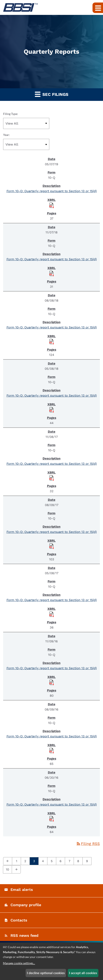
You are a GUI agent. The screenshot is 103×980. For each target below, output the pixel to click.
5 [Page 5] (53, 861)
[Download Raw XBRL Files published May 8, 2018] (52, 410)
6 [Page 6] (62, 861)
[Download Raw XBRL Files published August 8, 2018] (52, 341)
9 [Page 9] (88, 861)
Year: (7, 135)
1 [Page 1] (18, 861)
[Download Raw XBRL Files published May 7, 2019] (52, 205)
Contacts (19, 920)
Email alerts (22, 890)
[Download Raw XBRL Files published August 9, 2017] (52, 546)
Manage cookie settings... (19, 963)
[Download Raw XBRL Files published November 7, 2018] (52, 273)
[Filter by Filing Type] (26, 123)
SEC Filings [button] (52, 94)
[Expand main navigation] (98, 8)
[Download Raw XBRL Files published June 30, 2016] (52, 819)
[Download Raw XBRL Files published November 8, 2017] (52, 478)
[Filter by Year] (26, 144)
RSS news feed (24, 935)
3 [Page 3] (35, 861)
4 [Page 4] (44, 861)
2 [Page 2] (27, 861)
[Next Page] (16, 869)
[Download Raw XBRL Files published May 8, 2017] (52, 614)
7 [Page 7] (71, 861)
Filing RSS (88, 844)
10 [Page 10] (9, 869)
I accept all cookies (83, 973)
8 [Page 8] (79, 861)
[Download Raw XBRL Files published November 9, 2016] (52, 682)
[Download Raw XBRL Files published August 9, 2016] (52, 750)
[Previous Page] (8, 861)
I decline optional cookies (46, 973)
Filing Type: (11, 114)
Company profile (26, 905)
